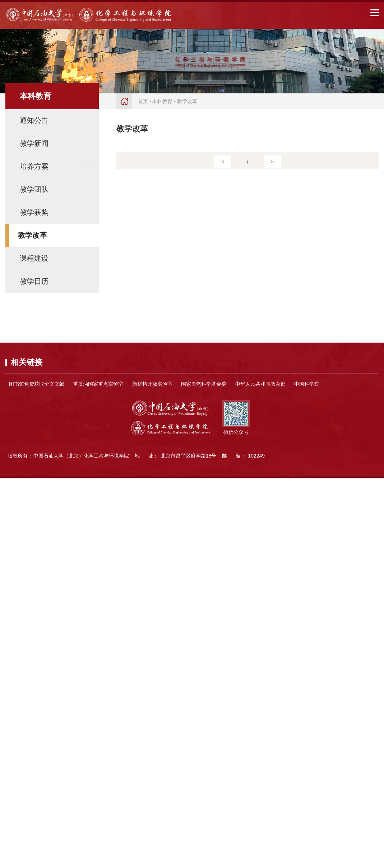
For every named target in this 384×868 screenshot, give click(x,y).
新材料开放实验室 (152, 384)
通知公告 (34, 120)
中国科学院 (307, 384)
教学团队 (34, 189)
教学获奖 (34, 212)
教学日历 (34, 281)
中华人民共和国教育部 (260, 384)
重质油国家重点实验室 (98, 384)
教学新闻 (34, 143)
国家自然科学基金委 (204, 384)
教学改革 (32, 235)
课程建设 (34, 258)
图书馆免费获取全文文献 (37, 384)
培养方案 (34, 166)
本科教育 (162, 101)
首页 (143, 101)
